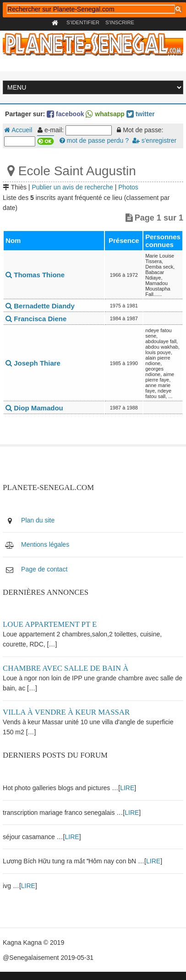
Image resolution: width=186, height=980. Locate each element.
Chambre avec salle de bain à (66, 668)
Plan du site (38, 520)
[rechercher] (91, 9)
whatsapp (105, 114)
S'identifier (83, 22)
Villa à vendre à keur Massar (66, 712)
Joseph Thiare (33, 363)
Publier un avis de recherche (72, 187)
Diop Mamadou (34, 408)
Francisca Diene (36, 319)
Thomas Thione (35, 275)
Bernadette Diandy (40, 306)
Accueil (18, 130)
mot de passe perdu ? (94, 140)
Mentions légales (45, 544)
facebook (65, 114)
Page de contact (44, 569)
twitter (141, 114)
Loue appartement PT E (50, 624)
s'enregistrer (154, 140)
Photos (128, 187)
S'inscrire (120, 22)
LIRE (127, 788)
